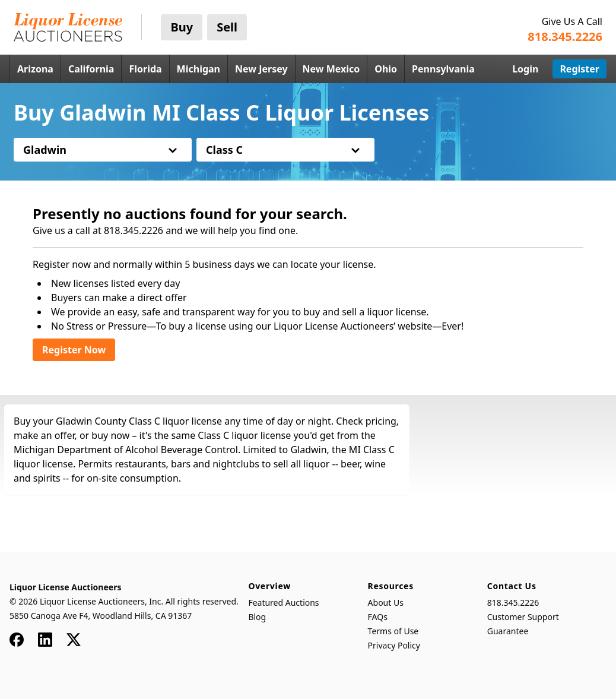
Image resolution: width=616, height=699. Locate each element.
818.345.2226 (513, 602)
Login (525, 69)
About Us (386, 602)
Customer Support (523, 617)
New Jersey (261, 69)
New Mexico (331, 69)
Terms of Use (393, 631)
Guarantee (508, 631)
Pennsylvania (443, 69)
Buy (182, 27)
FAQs (378, 617)
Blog (257, 617)
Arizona (35, 69)
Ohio (386, 69)
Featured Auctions (283, 602)
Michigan (199, 69)
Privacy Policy (394, 645)
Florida (145, 69)
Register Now (74, 350)
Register (580, 69)
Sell (227, 27)
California (91, 69)
